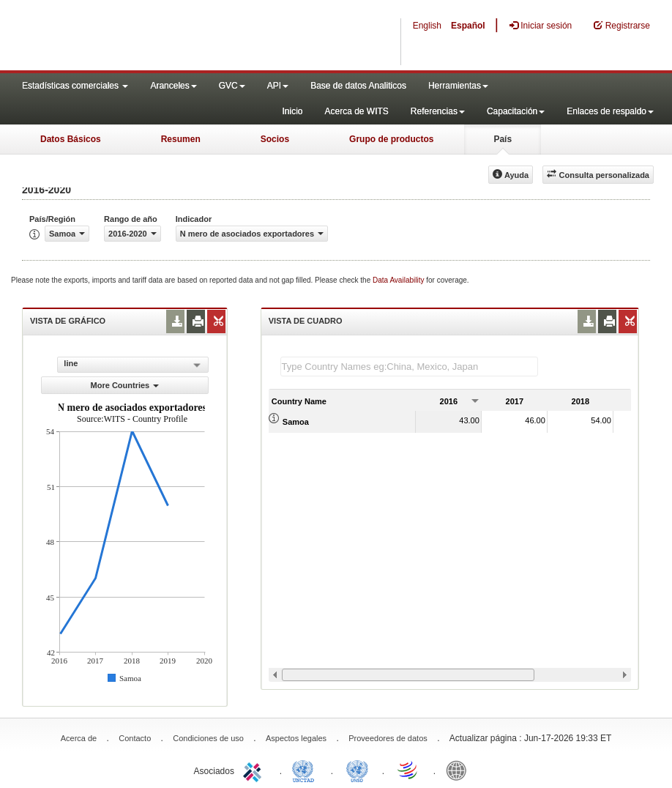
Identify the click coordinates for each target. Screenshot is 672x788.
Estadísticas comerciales (75, 86)
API (278, 86)
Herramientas (458, 86)
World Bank (460, 770)
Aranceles (173, 86)
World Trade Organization (408, 770)
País (503, 139)
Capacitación (516, 111)
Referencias (438, 111)
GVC (232, 86)
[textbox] (409, 367)
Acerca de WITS (356, 111)
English (427, 26)
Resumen (181, 139)
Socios (275, 139)
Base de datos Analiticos (358, 86)
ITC (255, 770)
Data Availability (399, 280)
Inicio (292, 111)
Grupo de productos (391, 139)
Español (468, 26)
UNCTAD (306, 770)
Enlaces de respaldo (610, 111)
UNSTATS (357, 770)
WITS (146, 37)
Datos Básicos (71, 139)
